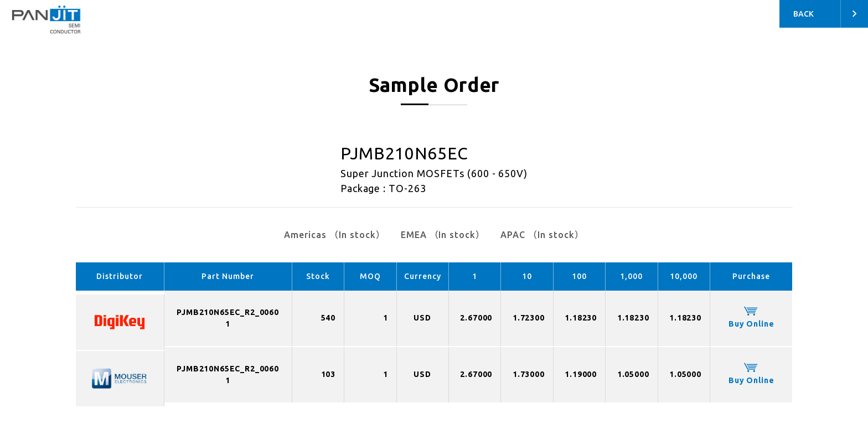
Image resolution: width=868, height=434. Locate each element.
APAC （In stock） (542, 235)
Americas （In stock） (334, 235)
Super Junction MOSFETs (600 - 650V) (434, 173)
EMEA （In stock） (443, 235)
